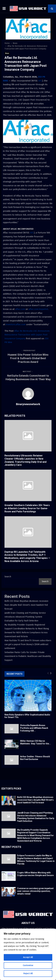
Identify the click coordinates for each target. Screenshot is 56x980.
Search (8, 577)
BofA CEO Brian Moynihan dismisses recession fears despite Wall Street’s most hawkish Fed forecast (26, 605)
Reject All (28, 973)
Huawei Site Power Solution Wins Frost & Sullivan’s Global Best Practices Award (28, 358)
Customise (28, 965)
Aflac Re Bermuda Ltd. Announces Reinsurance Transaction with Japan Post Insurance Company (27, 335)
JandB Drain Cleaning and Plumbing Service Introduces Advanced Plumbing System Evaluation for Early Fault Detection (25, 617)
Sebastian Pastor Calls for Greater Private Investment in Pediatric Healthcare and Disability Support (28, 656)
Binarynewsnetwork (28, 404)
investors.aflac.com (16, 324)
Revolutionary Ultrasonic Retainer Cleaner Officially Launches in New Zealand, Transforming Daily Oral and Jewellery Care (25, 460)
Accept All (28, 957)
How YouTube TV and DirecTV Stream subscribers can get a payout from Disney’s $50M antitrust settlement (28, 644)
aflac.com (20, 309)
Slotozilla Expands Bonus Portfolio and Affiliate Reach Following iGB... (34, 728)
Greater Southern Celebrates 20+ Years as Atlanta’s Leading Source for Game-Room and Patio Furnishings (27, 508)
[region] (28, 954)
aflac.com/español (38, 309)
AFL (40, 81)
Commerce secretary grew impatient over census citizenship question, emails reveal (35, 891)
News (7, 53)
